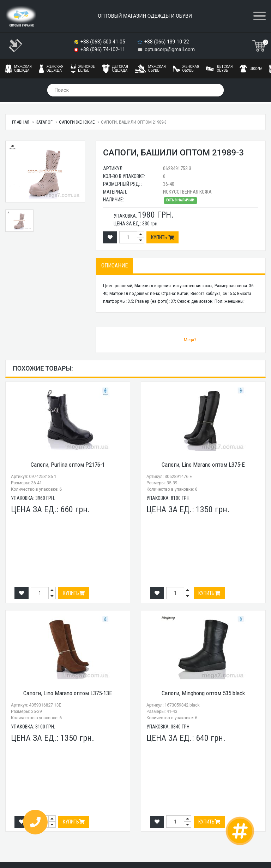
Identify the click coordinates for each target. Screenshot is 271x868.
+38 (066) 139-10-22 (167, 42)
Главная (21, 122)
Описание (115, 265)
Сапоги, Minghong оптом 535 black (203, 693)
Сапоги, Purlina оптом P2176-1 (68, 465)
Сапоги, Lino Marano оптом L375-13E (68, 693)
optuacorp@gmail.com (170, 49)
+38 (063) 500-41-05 (103, 42)
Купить (162, 237)
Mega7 (190, 340)
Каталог (44, 122)
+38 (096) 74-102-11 (103, 49)
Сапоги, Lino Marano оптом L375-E (203, 465)
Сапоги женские (77, 122)
